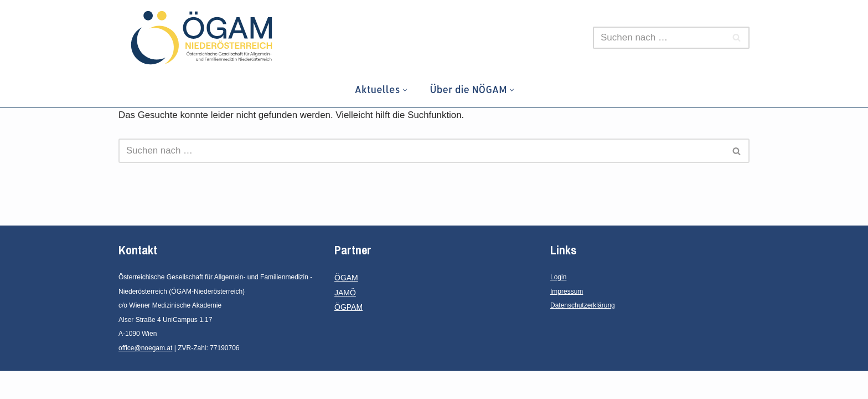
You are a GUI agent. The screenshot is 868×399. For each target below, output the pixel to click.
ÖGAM (346, 306)
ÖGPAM (348, 335)
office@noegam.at (145, 376)
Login (558, 305)
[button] (404, 90)
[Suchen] (659, 38)
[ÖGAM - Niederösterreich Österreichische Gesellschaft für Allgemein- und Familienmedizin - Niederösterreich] (204, 38)
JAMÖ (345, 321)
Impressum (567, 320)
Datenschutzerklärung (583, 334)
